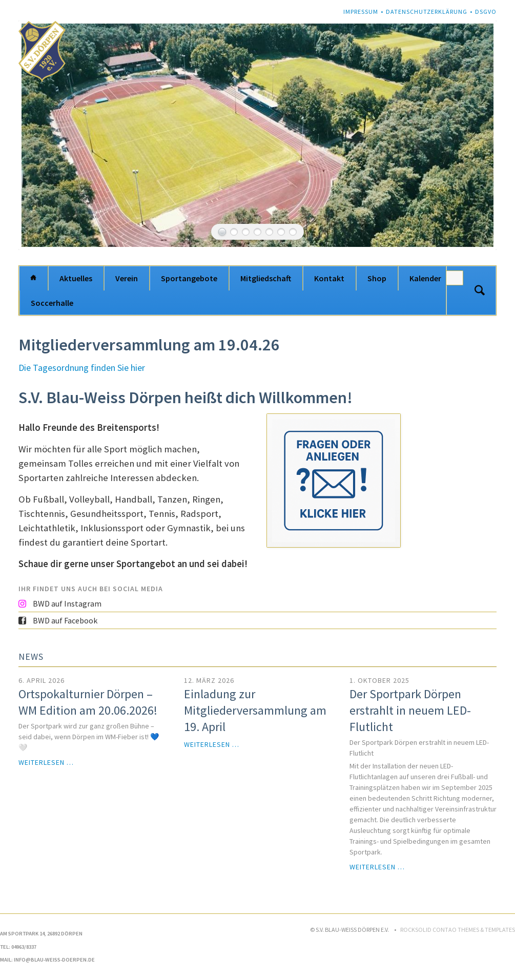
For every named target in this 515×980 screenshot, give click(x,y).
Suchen (480, 290)
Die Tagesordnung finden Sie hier (82, 368)
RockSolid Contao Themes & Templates (458, 930)
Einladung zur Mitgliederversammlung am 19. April (255, 710)
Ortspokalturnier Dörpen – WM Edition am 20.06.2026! (88, 702)
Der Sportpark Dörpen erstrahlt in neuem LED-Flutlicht (410, 710)
